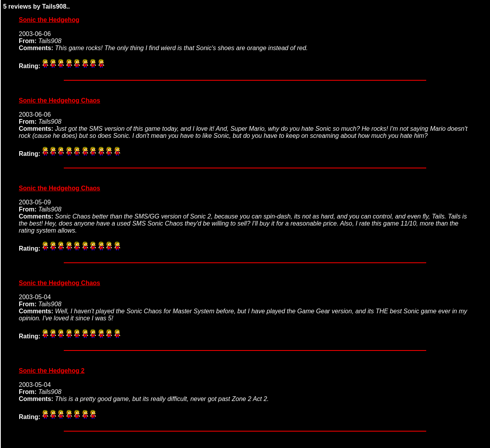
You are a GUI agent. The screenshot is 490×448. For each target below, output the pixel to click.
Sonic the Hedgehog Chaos (59, 100)
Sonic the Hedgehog (49, 20)
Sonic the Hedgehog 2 (52, 371)
